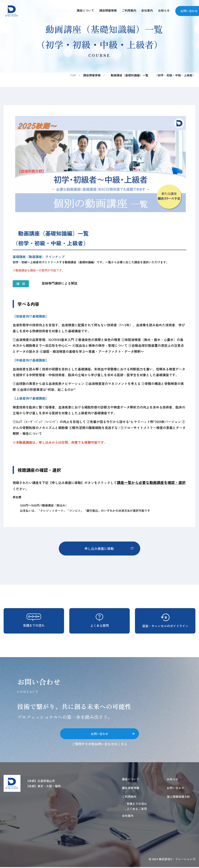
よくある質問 (99, 621)
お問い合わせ (113, 734)
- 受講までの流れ (136, 804)
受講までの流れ (34, 621)
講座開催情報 (106, 10)
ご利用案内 (128, 10)
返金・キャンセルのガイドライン (165, 621)
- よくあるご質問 (136, 810)
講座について (83, 10)
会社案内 (146, 10)
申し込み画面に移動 (109, 549)
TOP (73, 75)
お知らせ (164, 10)
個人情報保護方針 (178, 797)
